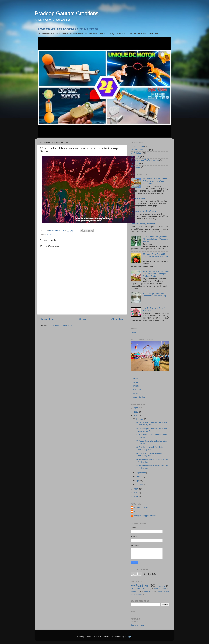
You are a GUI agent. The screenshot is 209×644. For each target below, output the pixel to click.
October (140, 419)
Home (83, 319)
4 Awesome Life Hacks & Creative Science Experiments (68, 29)
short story (135, 164)
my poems (135, 157)
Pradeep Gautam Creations (67, 13)
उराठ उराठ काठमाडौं (138, 199)
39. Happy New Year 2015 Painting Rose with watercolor (155, 255)
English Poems (137, 146)
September (141, 473)
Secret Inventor (137, 625)
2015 (136, 412)
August (139, 477)
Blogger (128, 637)
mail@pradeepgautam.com (145, 516)
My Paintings (52, 235)
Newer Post (47, 319)
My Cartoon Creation (140, 150)
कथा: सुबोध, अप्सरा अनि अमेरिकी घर (144, 211)
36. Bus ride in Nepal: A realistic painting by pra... (149, 448)
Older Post (118, 319)
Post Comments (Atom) (62, 325)
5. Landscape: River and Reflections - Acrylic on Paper (155, 295)
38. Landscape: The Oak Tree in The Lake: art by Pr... (151, 423)
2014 (136, 416)
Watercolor (135, 167)
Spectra (137, 512)
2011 (136, 497)
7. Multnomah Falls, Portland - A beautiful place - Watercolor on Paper (156, 239)
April (138, 480)
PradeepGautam (141, 507)
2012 (136, 493)
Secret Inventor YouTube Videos (145, 160)
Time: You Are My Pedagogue (144, 224)
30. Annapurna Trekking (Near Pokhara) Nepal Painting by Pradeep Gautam (156, 274)
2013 (136, 489)
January (140, 484)
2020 (136, 408)
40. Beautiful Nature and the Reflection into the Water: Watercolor (155, 181)
